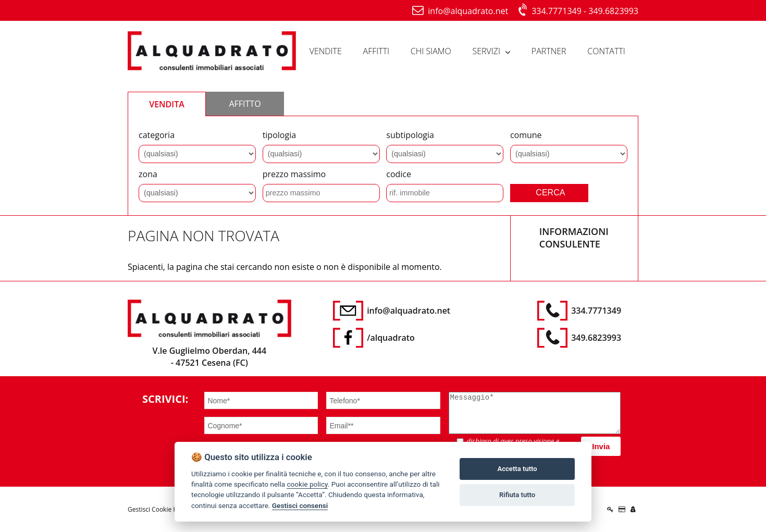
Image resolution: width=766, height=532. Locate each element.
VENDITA (167, 104)
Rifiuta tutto (517, 495)
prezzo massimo (294, 174)
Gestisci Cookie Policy (159, 509)
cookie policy (307, 484)
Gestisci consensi (300, 505)
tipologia (279, 135)
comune (526, 135)
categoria (157, 135)
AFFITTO (245, 104)
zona (148, 174)
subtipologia (410, 135)
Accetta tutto (517, 469)
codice (399, 174)
